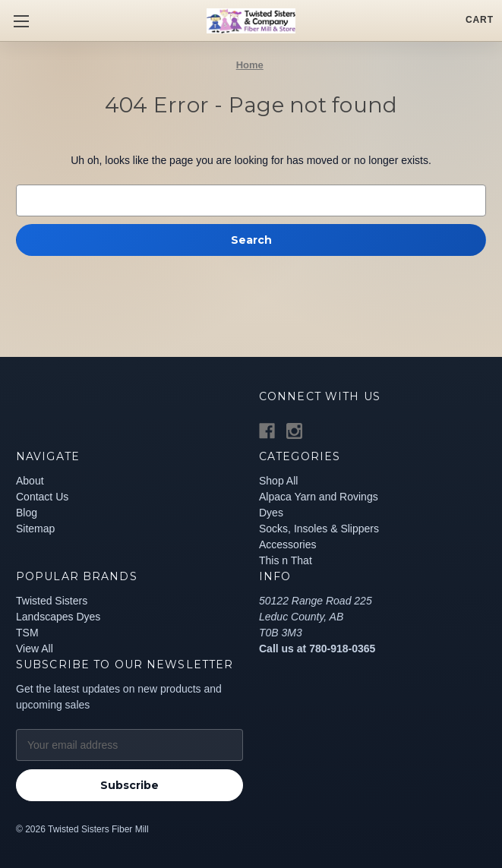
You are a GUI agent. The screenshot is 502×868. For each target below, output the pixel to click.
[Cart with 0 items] (480, 20)
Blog (27, 513)
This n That (286, 560)
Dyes (271, 513)
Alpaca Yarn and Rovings (319, 497)
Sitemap (35, 529)
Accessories (287, 544)
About (30, 481)
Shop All (278, 481)
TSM (27, 633)
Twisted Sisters (52, 601)
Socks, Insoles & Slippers (319, 529)
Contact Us (42, 497)
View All (35, 649)
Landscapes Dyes (58, 617)
